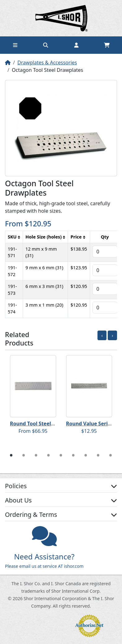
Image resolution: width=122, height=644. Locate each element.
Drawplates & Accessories (47, 63)
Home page (61, 18)
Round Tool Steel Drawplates (45, 424)
